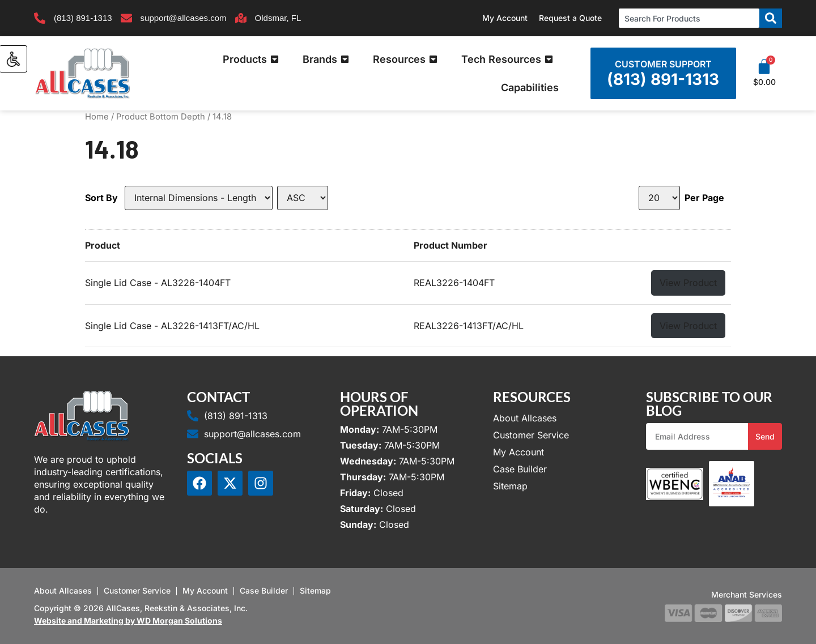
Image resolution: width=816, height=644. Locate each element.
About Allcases (525, 418)
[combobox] (689, 18)
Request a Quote (570, 18)
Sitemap (510, 486)
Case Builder (520, 469)
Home (97, 117)
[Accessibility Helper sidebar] (14, 59)
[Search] (771, 18)
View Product (688, 283)
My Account (505, 18)
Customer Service (531, 435)
